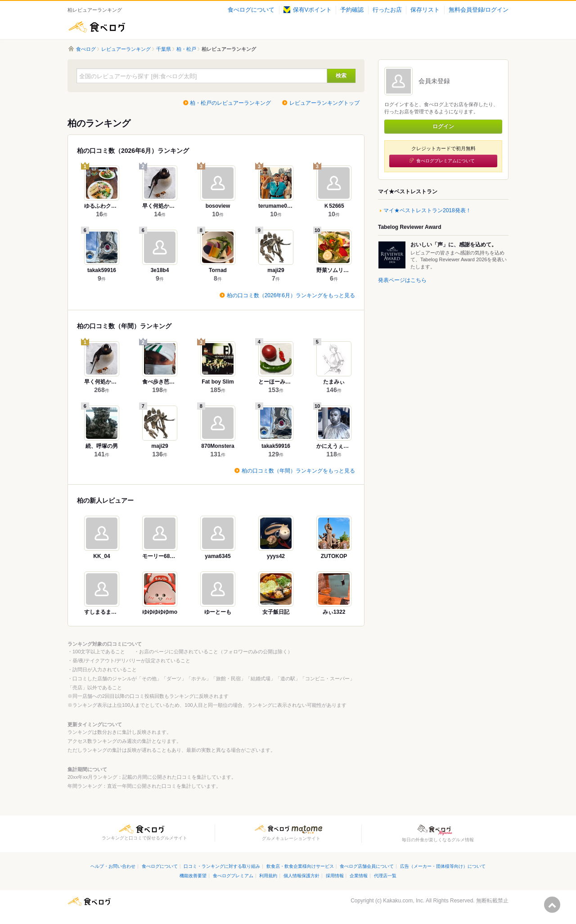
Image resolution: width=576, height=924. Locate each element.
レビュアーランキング (126, 49)
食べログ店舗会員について (367, 866)
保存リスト (425, 10)
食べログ (97, 27)
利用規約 (268, 876)
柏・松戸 (186, 49)
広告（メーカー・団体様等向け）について (443, 866)
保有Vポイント (308, 10)
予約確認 (352, 10)
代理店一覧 (385, 876)
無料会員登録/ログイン (479, 10)
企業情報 (359, 876)
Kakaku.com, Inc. (404, 901)
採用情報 (335, 876)
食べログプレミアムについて (445, 161)
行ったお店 (387, 10)
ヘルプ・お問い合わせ (113, 866)
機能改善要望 (193, 876)
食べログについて (251, 10)
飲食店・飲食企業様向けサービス (300, 866)
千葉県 (164, 49)
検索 (341, 76)
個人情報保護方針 (301, 876)
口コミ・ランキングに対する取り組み (222, 866)
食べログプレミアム (233, 876)
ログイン (443, 126)
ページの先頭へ (552, 905)
